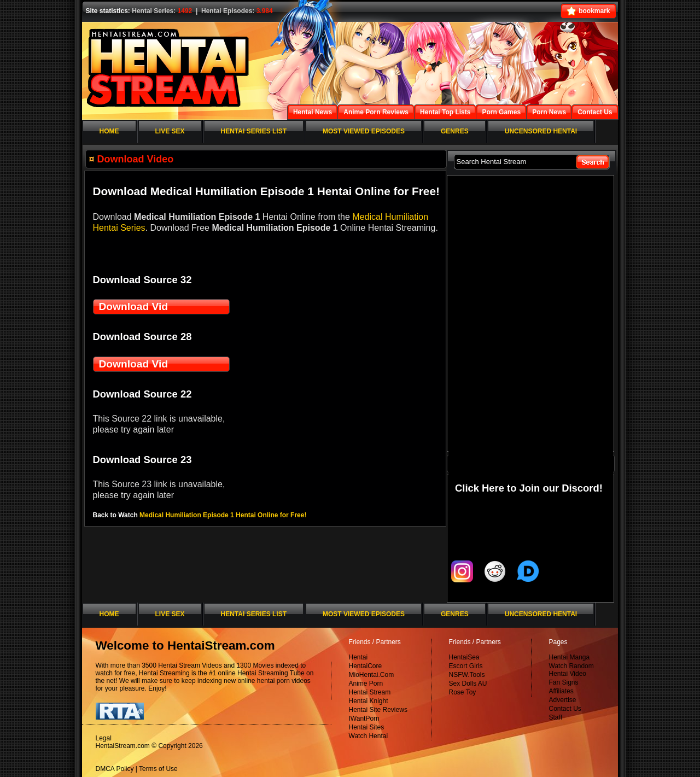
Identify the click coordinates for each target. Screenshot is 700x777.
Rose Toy (463, 692)
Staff (556, 717)
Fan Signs (564, 682)
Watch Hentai (369, 736)
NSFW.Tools (467, 675)
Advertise (563, 700)
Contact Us (565, 709)
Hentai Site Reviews (378, 710)
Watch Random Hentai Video (571, 670)
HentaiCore (366, 666)
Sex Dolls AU (468, 683)
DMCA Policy (115, 769)
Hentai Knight (369, 701)
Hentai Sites (367, 727)
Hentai (358, 657)
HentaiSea (464, 657)
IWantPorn (364, 718)
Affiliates (561, 691)
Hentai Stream (370, 692)
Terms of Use (158, 769)
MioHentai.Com (372, 675)
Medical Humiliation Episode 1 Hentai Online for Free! (223, 515)
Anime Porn (366, 683)
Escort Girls (466, 666)
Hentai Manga (570, 657)
